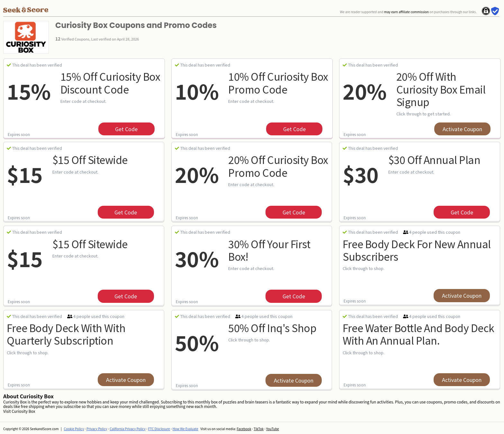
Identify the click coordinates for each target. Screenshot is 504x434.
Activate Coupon (462, 129)
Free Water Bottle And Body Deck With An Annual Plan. (419, 334)
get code (126, 129)
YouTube (273, 429)
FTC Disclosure (159, 429)
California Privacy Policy (128, 429)
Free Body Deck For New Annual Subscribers (417, 250)
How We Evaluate (185, 429)
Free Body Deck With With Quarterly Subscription (66, 334)
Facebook (244, 429)
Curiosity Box (23, 411)
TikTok (259, 429)
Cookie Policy (74, 429)
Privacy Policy (97, 429)
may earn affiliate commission (406, 12)
